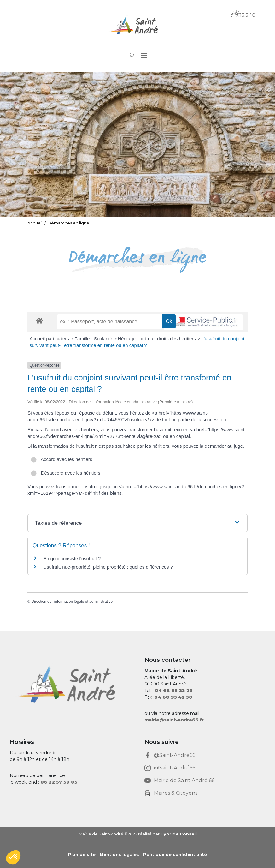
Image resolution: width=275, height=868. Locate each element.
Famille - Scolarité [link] (94, 339)
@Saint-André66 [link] (175, 755)
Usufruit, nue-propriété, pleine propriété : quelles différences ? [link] (108, 567)
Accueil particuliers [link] (50, 339)
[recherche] (110, 322)
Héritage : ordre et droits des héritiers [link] (157, 339)
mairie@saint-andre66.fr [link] (174, 720)
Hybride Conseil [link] (179, 834)
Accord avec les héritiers (61, 459)
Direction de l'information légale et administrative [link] (72, 602)
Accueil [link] (35, 223)
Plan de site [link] (82, 854)
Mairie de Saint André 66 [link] (184, 780)
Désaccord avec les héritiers (65, 473)
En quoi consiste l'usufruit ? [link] (72, 558)
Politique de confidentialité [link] (175, 854)
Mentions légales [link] (119, 854)
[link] (137, 26)
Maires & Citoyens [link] (176, 793)
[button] (144, 55)
